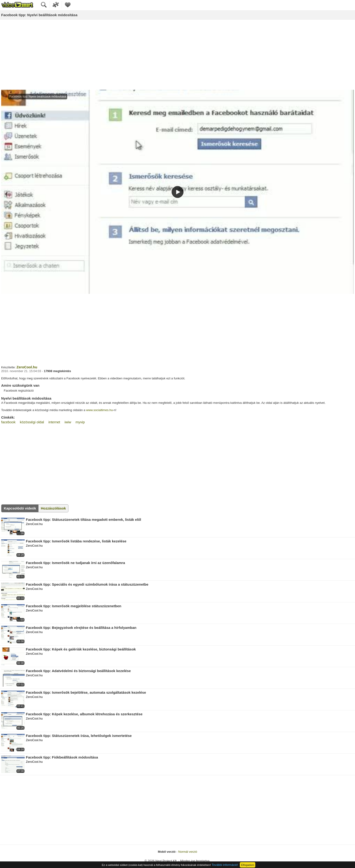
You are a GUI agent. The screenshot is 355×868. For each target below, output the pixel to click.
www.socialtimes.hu (99, 410)
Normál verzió (188, 852)
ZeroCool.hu (27, 367)
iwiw (68, 422)
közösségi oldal (32, 422)
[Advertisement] (177, 55)
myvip (80, 422)
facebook (8, 422)
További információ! (225, 865)
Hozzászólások (53, 508)
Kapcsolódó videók (20, 508)
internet (54, 422)
